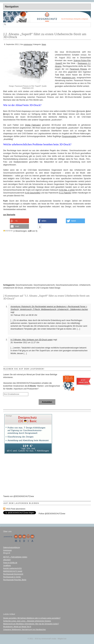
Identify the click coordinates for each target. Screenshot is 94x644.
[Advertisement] (29, 47)
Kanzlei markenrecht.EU (12, 568)
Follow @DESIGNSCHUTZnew (52, 514)
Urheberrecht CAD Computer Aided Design (42, 288)
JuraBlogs (7, 565)
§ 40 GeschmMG (33, 193)
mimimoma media (49, 639)
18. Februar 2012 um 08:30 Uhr (24, 315)
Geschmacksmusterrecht (44, 285)
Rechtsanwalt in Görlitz (12, 577)
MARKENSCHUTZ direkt (13, 571)
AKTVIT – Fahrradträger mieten (15, 557)
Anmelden (47, 402)
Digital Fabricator (33, 125)
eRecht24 (7, 560)
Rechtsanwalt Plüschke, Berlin (15, 580)
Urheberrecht (85, 285)
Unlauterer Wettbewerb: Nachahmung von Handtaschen (24, 629)
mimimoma (28, 44)
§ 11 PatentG (65, 193)
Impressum (7, 550)
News (44, 44)
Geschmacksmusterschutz (67, 285)
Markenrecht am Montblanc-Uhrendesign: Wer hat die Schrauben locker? (31, 624)
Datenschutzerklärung (12, 547)
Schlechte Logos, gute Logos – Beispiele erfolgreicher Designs (27, 621)
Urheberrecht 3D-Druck (13, 288)
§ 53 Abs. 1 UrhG (67, 190)
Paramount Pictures (78, 69)
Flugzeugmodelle (70, 136)
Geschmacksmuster (24, 285)
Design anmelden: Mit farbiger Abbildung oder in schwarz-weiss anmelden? (32, 618)
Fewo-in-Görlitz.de (10, 563)
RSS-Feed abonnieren (16, 509)
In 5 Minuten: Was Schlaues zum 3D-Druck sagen (32, 340)
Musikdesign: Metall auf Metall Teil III (17, 627)
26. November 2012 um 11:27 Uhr (25, 343)
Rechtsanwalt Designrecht (13, 574)
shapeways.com (69, 78)
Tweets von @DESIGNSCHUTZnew (19, 496)
